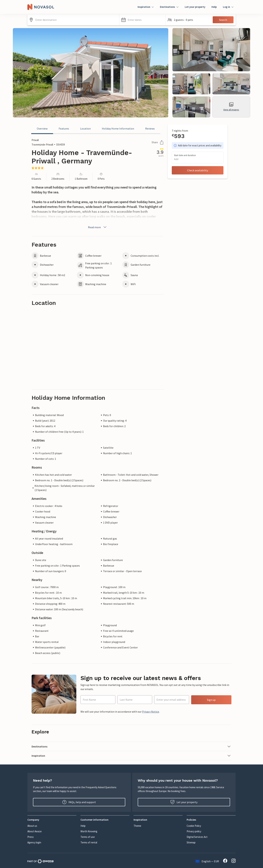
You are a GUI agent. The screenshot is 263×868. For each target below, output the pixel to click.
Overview (42, 129)
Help (214, 7)
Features (64, 129)
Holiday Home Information (118, 129)
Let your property (195, 7)
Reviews (150, 129)
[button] (142, 20)
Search (223, 20)
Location (85, 129)
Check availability (198, 170)
